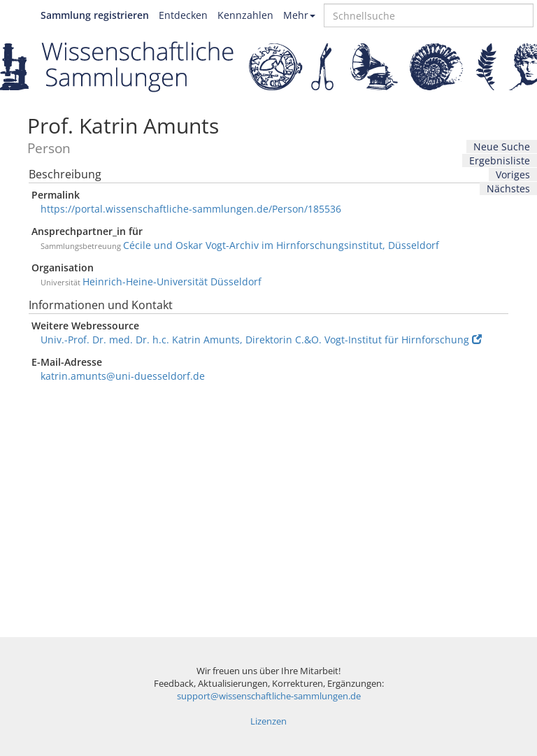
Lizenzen (268, 721)
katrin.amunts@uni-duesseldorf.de (123, 376)
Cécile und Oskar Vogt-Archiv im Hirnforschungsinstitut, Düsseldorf (281, 245)
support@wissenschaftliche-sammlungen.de (269, 696)
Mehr (299, 15)
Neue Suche (502, 147)
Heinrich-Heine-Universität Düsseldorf (172, 281)
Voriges (513, 174)
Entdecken (183, 15)
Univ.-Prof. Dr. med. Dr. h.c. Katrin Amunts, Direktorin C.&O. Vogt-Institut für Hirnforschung (261, 340)
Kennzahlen (245, 15)
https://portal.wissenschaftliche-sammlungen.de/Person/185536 (191, 209)
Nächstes (508, 188)
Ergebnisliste (500, 161)
